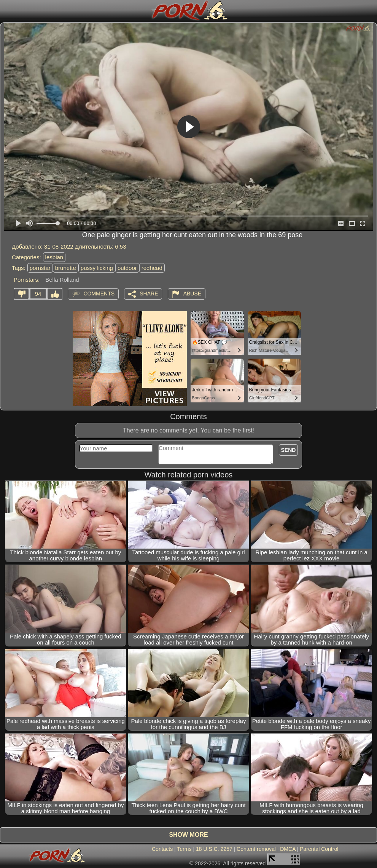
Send (289, 450)
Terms (184, 849)
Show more (188, 835)
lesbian (54, 257)
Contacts (162, 849)
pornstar (40, 268)
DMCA (288, 849)
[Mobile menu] (7, 10)
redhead (152, 268)
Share (149, 293)
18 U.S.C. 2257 (214, 849)
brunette (66, 268)
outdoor (127, 268)
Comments (99, 293)
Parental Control (319, 849)
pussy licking (97, 268)
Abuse (192, 293)
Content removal (256, 849)
